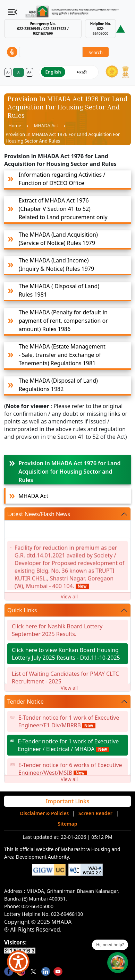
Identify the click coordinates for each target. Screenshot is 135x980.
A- (8, 72)
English (53, 72)
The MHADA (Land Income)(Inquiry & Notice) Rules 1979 (57, 265)
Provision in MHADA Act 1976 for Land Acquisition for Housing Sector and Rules (69, 472)
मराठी (82, 72)
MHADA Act (46, 125)
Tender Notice (26, 702)
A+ (29, 72)
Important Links (68, 801)
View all (69, 596)
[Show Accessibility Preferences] (18, 962)
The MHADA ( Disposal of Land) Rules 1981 (59, 290)
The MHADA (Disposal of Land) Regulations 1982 (58, 385)
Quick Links (22, 610)
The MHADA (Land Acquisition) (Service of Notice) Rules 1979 (58, 239)
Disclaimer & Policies (44, 813)
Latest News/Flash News (39, 514)
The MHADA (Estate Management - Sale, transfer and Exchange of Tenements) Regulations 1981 (62, 355)
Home (15, 125)
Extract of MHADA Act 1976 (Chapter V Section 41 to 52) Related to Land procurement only (63, 209)
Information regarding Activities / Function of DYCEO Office (62, 179)
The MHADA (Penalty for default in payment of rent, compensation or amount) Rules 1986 (63, 321)
